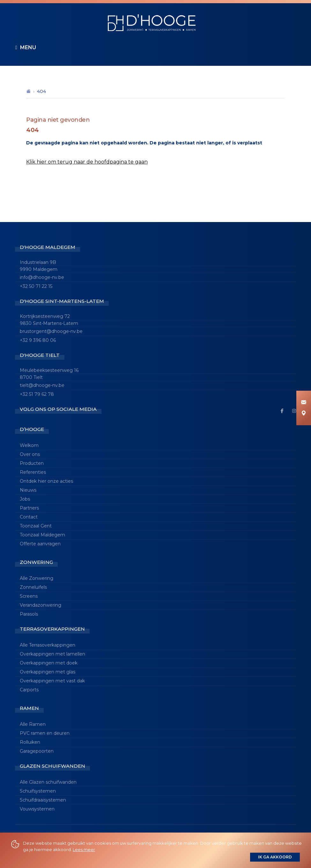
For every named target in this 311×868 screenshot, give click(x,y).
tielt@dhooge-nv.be (42, 385)
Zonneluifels (33, 587)
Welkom (29, 445)
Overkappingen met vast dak (52, 681)
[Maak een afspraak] (304, 413)
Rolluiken (30, 742)
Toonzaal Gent (36, 526)
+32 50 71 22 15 (36, 286)
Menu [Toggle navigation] (26, 47)
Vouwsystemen (37, 809)
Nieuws (28, 490)
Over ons (30, 454)
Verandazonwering (41, 605)
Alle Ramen (33, 724)
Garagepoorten (37, 751)
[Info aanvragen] (304, 403)
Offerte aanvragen (40, 544)
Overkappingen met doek (49, 663)
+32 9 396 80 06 (38, 340)
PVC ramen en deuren (45, 733)
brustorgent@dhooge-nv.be (51, 331)
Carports (29, 690)
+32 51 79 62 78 (37, 394)
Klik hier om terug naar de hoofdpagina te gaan (87, 162)
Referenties (33, 472)
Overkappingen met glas (48, 672)
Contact (29, 517)
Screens (29, 596)
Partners (29, 508)
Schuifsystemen (38, 791)
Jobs (25, 499)
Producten (32, 463)
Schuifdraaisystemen (43, 800)
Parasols (29, 614)
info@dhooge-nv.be (42, 277)
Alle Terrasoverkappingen (48, 645)
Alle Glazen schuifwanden (48, 782)
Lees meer (84, 849)
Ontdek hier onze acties (46, 481)
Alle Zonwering (37, 578)
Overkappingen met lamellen (52, 654)
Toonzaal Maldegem (42, 535)
